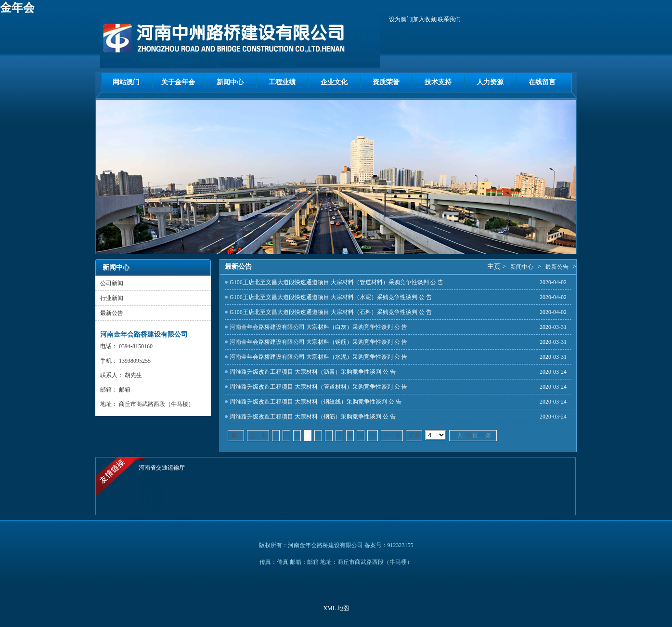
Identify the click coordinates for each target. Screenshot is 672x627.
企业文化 (334, 82)
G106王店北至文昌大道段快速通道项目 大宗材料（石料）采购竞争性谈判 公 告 (331, 312)
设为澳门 (401, 19)
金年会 (17, 8)
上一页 (258, 435)
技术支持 (438, 82)
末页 (414, 435)
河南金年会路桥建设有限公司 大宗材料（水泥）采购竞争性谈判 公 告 (318, 357)
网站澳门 (126, 82)
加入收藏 (425, 19)
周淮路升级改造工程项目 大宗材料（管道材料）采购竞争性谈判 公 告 (318, 387)
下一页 (392, 435)
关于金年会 (178, 82)
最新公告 (112, 313)
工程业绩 (282, 82)
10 (373, 435)
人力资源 (490, 82)
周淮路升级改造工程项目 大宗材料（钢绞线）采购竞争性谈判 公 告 (316, 402)
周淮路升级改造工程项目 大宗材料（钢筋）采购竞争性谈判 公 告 (313, 417)
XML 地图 (336, 608)
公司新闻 (112, 283)
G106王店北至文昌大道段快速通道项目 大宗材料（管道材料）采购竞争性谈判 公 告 (336, 282)
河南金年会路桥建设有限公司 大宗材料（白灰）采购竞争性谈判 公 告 (318, 327)
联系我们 (449, 19)
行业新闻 (112, 298)
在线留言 (542, 82)
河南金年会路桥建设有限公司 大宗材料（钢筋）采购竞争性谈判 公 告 (318, 342)
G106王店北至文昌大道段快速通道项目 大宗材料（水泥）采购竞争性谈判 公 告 (331, 297)
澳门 (236, 435)
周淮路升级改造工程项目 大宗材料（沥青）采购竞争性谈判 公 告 (313, 372)
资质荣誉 (386, 82)
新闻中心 (230, 82)
